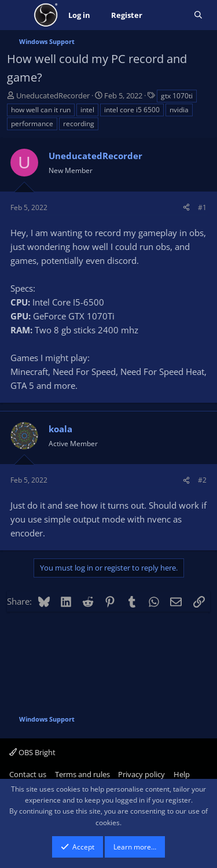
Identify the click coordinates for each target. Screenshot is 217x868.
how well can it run (41, 110)
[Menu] (17, 15)
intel (87, 110)
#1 (202, 207)
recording (79, 124)
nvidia (179, 110)
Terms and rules (82, 774)
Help (182, 774)
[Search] (198, 15)
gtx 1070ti (177, 96)
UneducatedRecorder (53, 95)
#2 (202, 480)
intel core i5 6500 (132, 110)
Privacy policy (141, 774)
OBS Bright (32, 752)
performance (32, 124)
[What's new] (168, 15)
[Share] (186, 207)
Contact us (28, 774)
